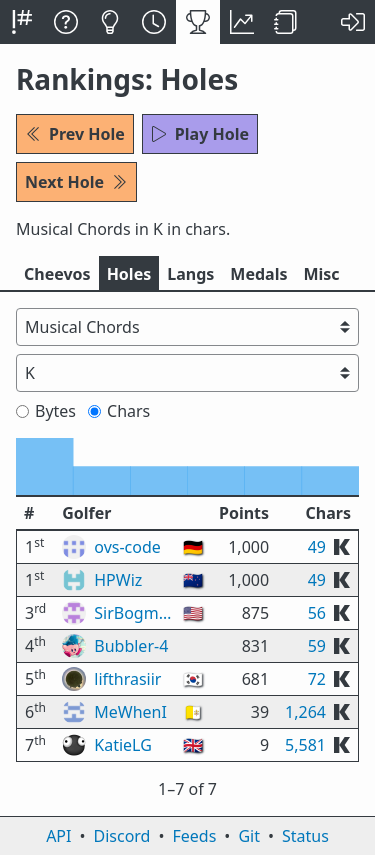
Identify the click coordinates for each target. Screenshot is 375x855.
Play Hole (200, 134)
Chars (119, 411)
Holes (129, 274)
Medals (258, 274)
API (58, 836)
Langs (190, 274)
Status (305, 836)
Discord (122, 836)
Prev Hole (75, 134)
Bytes (46, 411)
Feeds (195, 836)
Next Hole (76, 182)
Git (249, 836)
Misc (321, 274)
